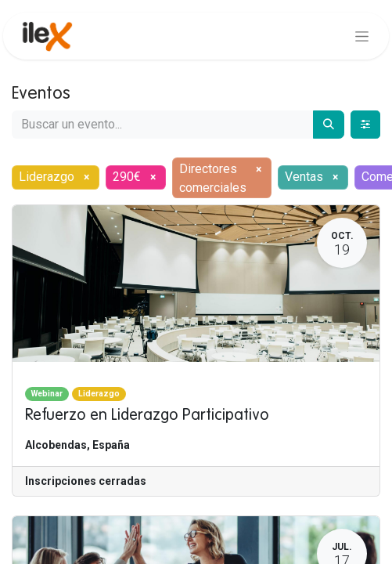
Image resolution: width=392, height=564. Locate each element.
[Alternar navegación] (362, 36)
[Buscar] (329, 125)
